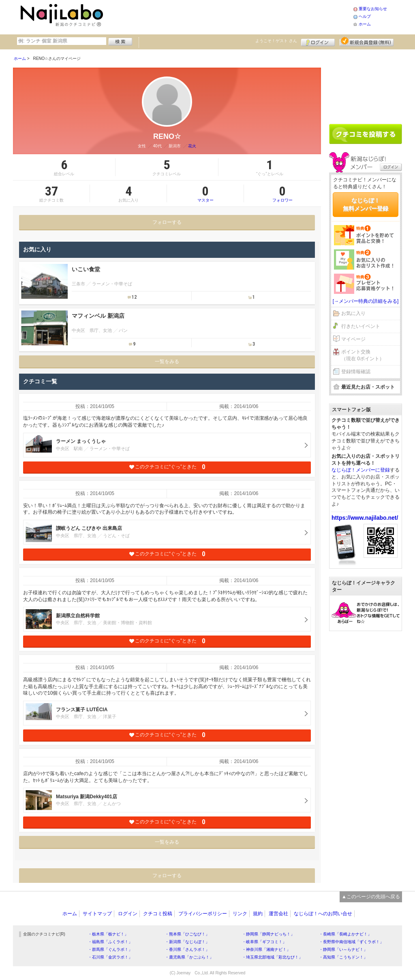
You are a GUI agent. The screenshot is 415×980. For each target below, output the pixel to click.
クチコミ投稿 (158, 914)
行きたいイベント (361, 326)
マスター (205, 193)
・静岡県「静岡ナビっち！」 (268, 934)
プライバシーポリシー (203, 914)
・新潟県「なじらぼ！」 (187, 942)
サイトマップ (97, 914)
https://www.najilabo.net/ (365, 518)
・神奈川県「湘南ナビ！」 (266, 949)
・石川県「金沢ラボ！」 (110, 957)
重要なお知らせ (373, 9)
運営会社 (278, 914)
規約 (258, 914)
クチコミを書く (366, 134)
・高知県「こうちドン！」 (343, 957)
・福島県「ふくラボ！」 (110, 942)
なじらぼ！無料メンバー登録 (366, 204)
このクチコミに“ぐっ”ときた (167, 467)
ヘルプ (365, 16)
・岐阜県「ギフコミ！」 (264, 942)
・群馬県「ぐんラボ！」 (110, 949)
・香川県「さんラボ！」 (187, 949)
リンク (240, 914)
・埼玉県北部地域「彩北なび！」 (272, 957)
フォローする (167, 222)
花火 (192, 146)
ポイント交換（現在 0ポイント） (363, 355)
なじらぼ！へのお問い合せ (323, 914)
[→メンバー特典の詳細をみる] (366, 301)
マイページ (353, 339)
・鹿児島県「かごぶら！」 (189, 957)
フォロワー (282, 193)
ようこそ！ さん (276, 41)
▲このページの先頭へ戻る (371, 897)
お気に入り (353, 313)
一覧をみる (167, 361)
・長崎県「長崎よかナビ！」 (345, 934)
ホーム (365, 24)
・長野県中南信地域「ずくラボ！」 (351, 942)
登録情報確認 (356, 372)
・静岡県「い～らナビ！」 (343, 949)
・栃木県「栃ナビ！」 (108, 934)
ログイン (318, 41)
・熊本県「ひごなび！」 (187, 934)
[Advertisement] (229, 16)
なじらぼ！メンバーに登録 (361, 470)
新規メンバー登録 (367, 41)
